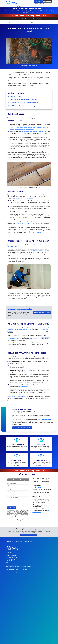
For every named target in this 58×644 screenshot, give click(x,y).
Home (7, 6)
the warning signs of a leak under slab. (23, 198)
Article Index (21, 22)
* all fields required (12, 484)
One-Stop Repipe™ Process (31, 370)
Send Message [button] (48, 2)
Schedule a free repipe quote (15, 343)
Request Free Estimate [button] (42, 312)
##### (23, 492)
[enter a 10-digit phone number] (13, 494)
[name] (18, 486)
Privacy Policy (19, 541)
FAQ (34, 6)
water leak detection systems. (36, 232)
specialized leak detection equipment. (25, 223)
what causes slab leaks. (18, 159)
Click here (18, 464)
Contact (51, 6)
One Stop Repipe (46, 419)
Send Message (12, 508)
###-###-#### (11, 492)
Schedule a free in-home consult (16, 397)
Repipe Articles (28, 541)
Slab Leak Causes (15, 96)
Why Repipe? (19, 6)
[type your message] (18, 501)
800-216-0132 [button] (38, 2)
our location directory (26, 567)
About (25, 6)
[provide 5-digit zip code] (25, 494)
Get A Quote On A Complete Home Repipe (22, 106)
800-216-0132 (38, 488)
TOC (9, 235)
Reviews (39, 6)
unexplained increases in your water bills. (22, 216)
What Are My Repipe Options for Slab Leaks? (23, 103)
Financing (45, 6)
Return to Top (10, 541)
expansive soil (33, 126)
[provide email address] (18, 489)
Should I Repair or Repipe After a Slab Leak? (23, 100)
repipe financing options (35, 339)
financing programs (23, 386)
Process (30, 6)
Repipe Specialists (11, 22)
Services (12, 6)
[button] (29, 535)
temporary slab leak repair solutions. (34, 251)
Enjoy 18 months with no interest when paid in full (29, 19)
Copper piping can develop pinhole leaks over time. (34, 132)
